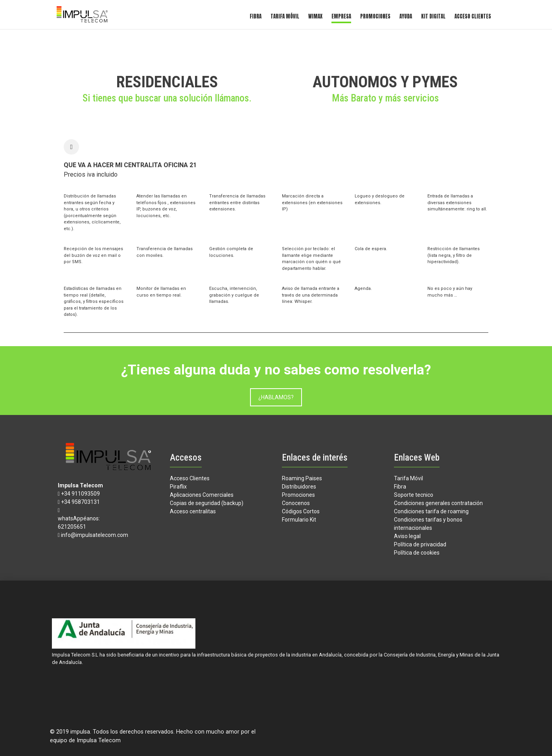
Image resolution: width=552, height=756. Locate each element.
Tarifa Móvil (285, 16)
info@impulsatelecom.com (95, 535)
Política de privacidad (420, 544)
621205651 (72, 527)
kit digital (433, 16)
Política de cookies (417, 553)
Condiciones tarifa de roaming (431, 511)
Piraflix (178, 487)
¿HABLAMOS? (276, 397)
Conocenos (296, 503)
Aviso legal (407, 536)
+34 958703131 (80, 502)
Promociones (375, 16)
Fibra (256, 16)
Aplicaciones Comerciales (202, 495)
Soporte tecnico (414, 495)
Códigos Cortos (301, 511)
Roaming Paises (302, 478)
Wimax (315, 16)
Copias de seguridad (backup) (207, 503)
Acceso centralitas (193, 511)
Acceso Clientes (473, 16)
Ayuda (406, 16)
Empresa (341, 16)
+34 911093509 (80, 494)
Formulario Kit (299, 520)
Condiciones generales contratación (438, 503)
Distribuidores (299, 487)
